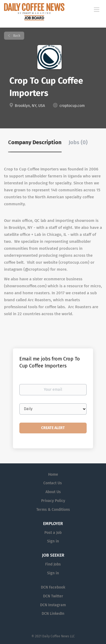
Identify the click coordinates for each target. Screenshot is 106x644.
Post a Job (53, 533)
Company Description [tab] (35, 142)
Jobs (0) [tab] (78, 142)
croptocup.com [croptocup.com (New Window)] (72, 106)
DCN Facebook (53, 587)
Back (16, 36)
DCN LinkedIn (53, 614)
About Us (53, 492)
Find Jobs (53, 564)
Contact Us (53, 483)
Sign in (53, 541)
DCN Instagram (53, 605)
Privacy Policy (53, 501)
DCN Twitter (53, 596)
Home (53, 474)
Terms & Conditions (53, 510)
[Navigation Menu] (97, 9)
